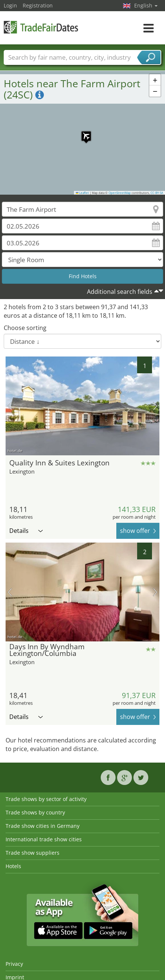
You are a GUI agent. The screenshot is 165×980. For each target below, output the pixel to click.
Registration (38, 5)
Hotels (13, 866)
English (146, 5)
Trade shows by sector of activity (46, 799)
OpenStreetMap (120, 193)
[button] (82, 132)
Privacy (14, 964)
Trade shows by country (35, 812)
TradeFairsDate (41, 27)
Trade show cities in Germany (43, 826)
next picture (155, 406)
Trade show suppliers (33, 853)
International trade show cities (44, 839)
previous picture (10, 406)
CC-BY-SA (157, 193)
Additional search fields (120, 292)
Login (10, 5)
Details (26, 531)
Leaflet (82, 193)
